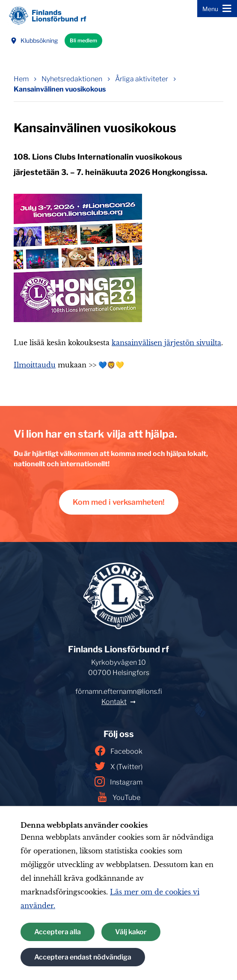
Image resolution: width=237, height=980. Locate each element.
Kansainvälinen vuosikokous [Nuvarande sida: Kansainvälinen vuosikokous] (60, 89)
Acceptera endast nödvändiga (83, 957)
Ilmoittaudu (35, 365)
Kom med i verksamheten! (119, 502)
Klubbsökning (34, 40)
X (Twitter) (119, 766)
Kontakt (114, 702)
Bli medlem (83, 40)
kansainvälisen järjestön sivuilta (166, 343)
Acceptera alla (58, 932)
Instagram (118, 782)
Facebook (119, 751)
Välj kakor (131, 932)
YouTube (119, 797)
